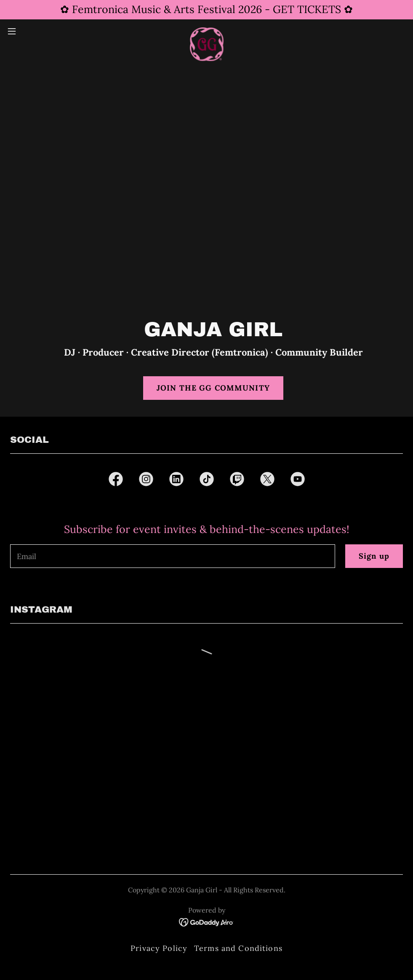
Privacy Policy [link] (159, 948)
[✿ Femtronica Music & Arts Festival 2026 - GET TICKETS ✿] (206, 10)
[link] (207, 31)
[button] (34, 31)
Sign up (374, 556)
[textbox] (173, 556)
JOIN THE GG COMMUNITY (213, 388)
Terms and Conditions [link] (238, 948)
